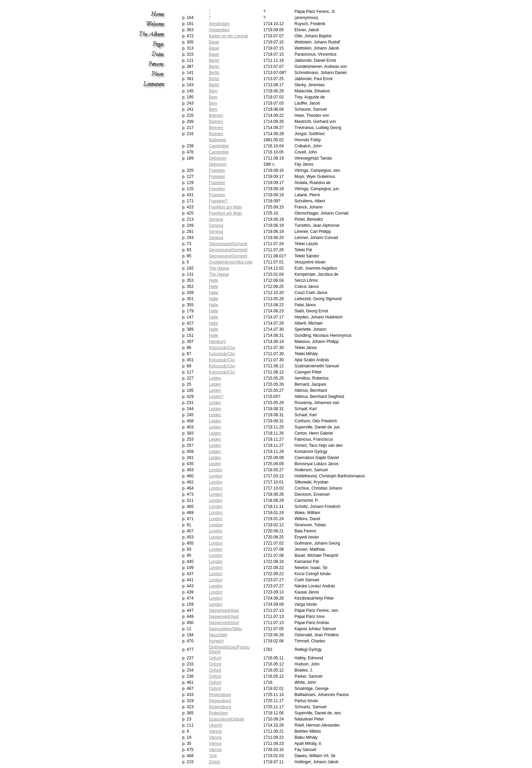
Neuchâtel (218, 635)
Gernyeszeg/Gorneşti (228, 244)
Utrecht (216, 725)
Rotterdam (218, 713)
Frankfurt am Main (225, 207)
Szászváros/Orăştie (227, 719)
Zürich (215, 762)
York (213, 756)
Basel (214, 42)
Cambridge (219, 146)
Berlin (214, 60)
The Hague (219, 268)
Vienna (215, 731)
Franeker (217, 170)
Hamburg (217, 342)
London (216, 470)
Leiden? (216, 397)
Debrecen (218, 158)
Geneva (216, 219)
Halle (214, 280)
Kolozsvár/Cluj (222, 348)
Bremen (216, 115)
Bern (213, 91)
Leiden (215, 378)
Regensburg (220, 695)
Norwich (216, 641)
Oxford (215, 658)
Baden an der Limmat (229, 36)
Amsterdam (219, 24)
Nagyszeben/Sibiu (225, 629)
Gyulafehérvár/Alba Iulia (231, 262)
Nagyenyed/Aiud (224, 610)
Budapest (218, 140)
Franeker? (218, 201)
